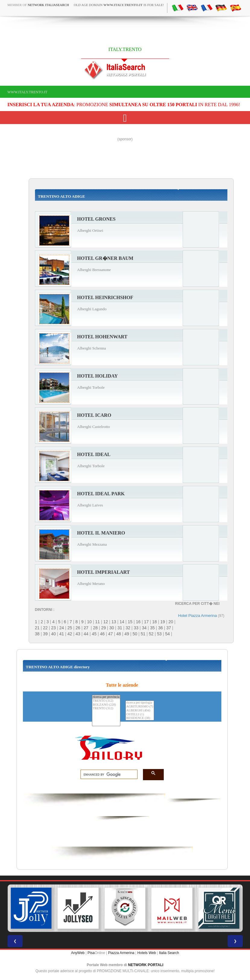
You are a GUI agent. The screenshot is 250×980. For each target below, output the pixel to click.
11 (97, 622)
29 (103, 628)
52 (151, 634)
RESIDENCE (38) (140, 718)
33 (136, 628)
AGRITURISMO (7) (140, 707)
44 (86, 634)
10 (89, 622)
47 (111, 634)
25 (70, 628)
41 (62, 634)
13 (114, 622)
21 (37, 628)
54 (168, 634)
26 (78, 628)
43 (78, 634)
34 (144, 628)
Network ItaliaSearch (48, 5)
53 (160, 634)
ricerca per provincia (106, 697)
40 (54, 634)
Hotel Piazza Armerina (198, 616)
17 (146, 622)
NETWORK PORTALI (146, 965)
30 (112, 628)
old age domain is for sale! (119, 5)
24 (62, 628)
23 (54, 628)
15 (130, 622)
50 (135, 634)
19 (163, 622)
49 (127, 634)
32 (128, 628)
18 (154, 622)
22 (46, 628)
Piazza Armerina (121, 953)
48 (119, 634)
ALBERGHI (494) (140, 711)
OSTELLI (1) (140, 715)
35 (152, 628)
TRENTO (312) (106, 701)
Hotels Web (147, 953)
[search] (107, 774)
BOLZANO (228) (106, 705)
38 (37, 634)
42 (70, 634)
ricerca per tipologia (140, 703)
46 (103, 634)
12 (106, 622)
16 (138, 622)
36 (160, 628)
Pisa (91, 953)
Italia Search (169, 953)
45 (94, 634)
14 (122, 622)
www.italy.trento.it (28, 92)
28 (95, 628)
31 (120, 628)
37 (169, 628)
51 (143, 634)
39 (46, 634)
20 (171, 622)
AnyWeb (78, 953)
